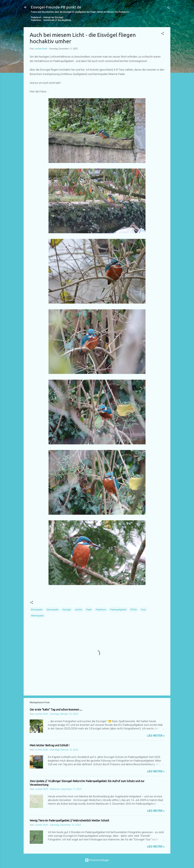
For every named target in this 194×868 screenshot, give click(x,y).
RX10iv (134, 610)
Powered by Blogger (97, 860)
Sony (143, 610)
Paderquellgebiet (118, 610)
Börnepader (37, 610)
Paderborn (101, 610)
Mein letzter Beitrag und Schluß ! (49, 745)
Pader (89, 610)
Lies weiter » (156, 736)
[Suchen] (169, 8)
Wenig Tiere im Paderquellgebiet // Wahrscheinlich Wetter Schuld (69, 820)
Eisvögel (67, 610)
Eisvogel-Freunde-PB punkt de (56, 7)
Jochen (78, 610)
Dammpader (53, 610)
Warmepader (37, 616)
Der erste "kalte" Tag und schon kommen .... (56, 709)
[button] (162, 34)
